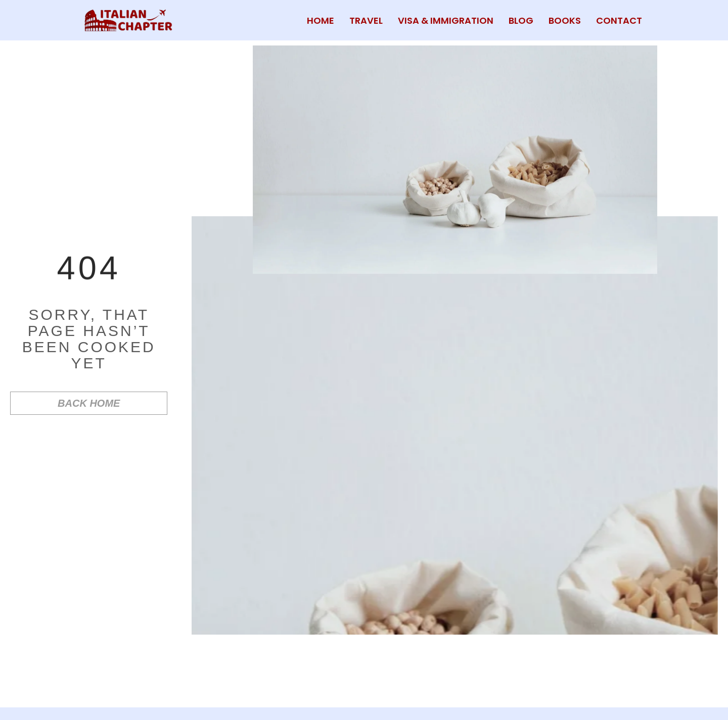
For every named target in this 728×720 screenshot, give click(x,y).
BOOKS (565, 20)
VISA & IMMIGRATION (446, 20)
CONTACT (619, 20)
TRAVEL (366, 20)
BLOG (521, 20)
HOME (321, 20)
